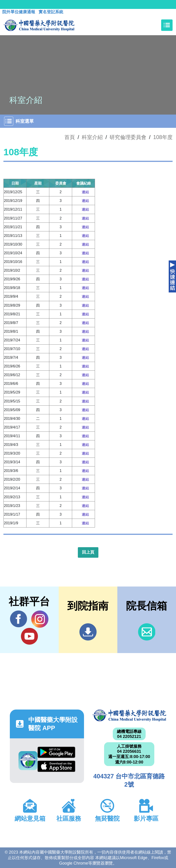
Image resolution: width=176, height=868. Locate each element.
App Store (56, 766)
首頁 (70, 137)
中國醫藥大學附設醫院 (129, 715)
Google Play (56, 752)
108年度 (163, 137)
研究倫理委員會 (128, 137)
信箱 (147, 632)
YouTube (29, 636)
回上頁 (88, 552)
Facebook (19, 619)
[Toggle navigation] (167, 25)
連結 (85, 192)
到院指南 (88, 632)
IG (40, 619)
